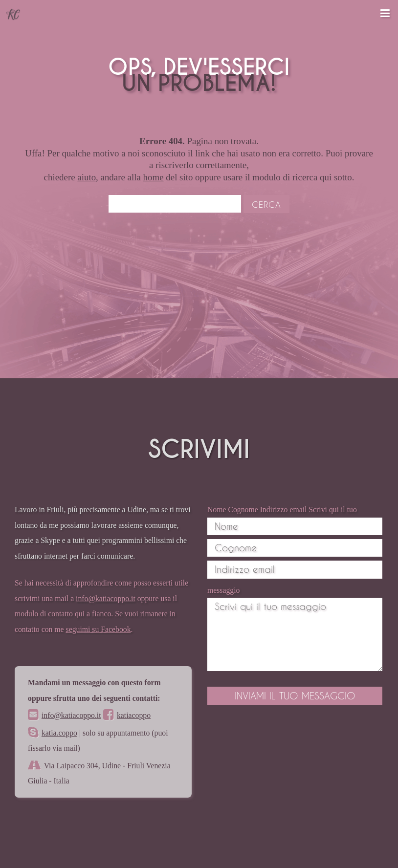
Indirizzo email (284, 510)
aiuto (87, 177)
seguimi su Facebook (99, 629)
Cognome (243, 510)
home (154, 177)
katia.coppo (59, 733)
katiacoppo (134, 715)
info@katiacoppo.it (106, 598)
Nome (217, 510)
